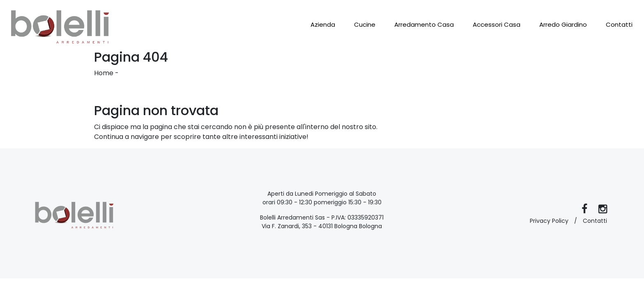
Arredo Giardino (563, 24)
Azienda (323, 24)
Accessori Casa (497, 24)
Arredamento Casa (424, 24)
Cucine (365, 24)
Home (104, 73)
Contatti (619, 24)
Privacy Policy (549, 221)
